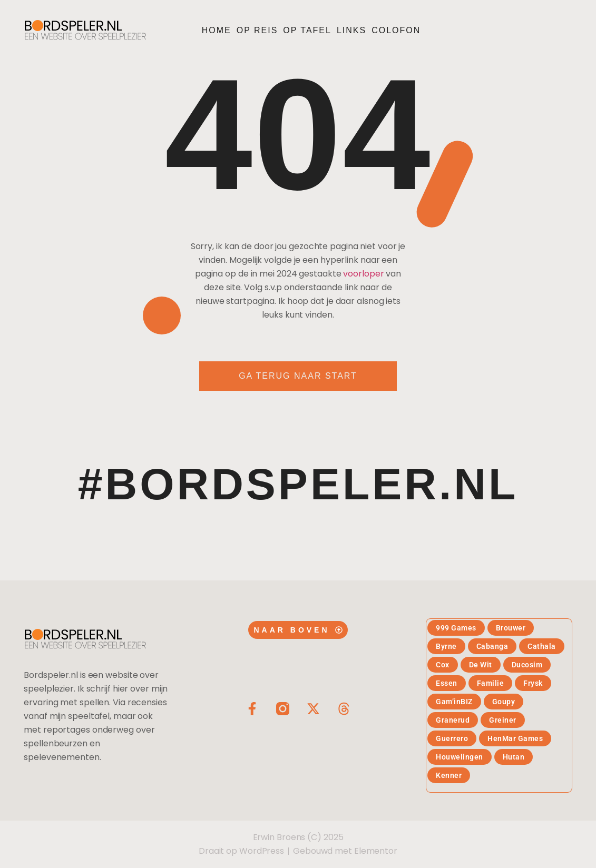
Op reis (257, 30)
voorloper (363, 274)
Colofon (396, 30)
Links (351, 30)
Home (217, 30)
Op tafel (307, 30)
